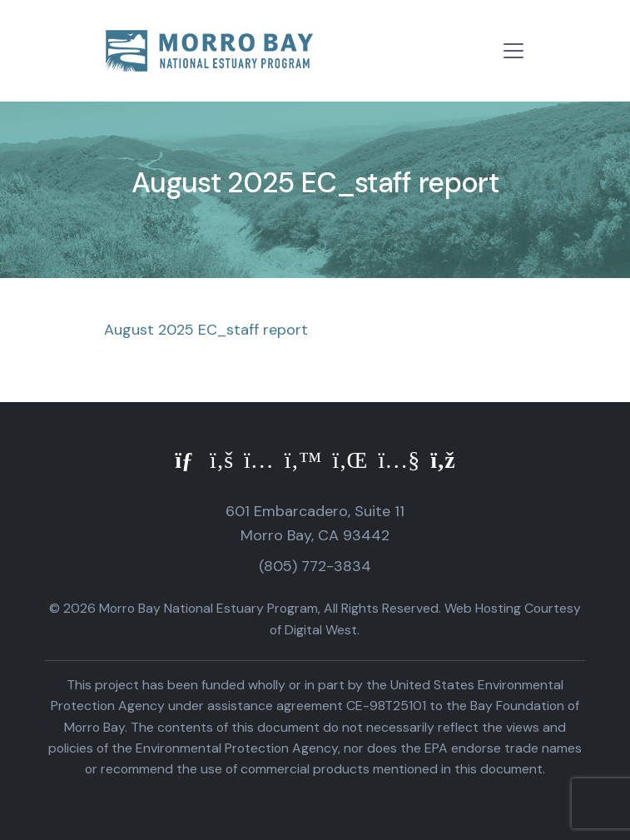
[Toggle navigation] (513, 51)
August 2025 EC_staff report (206, 330)
